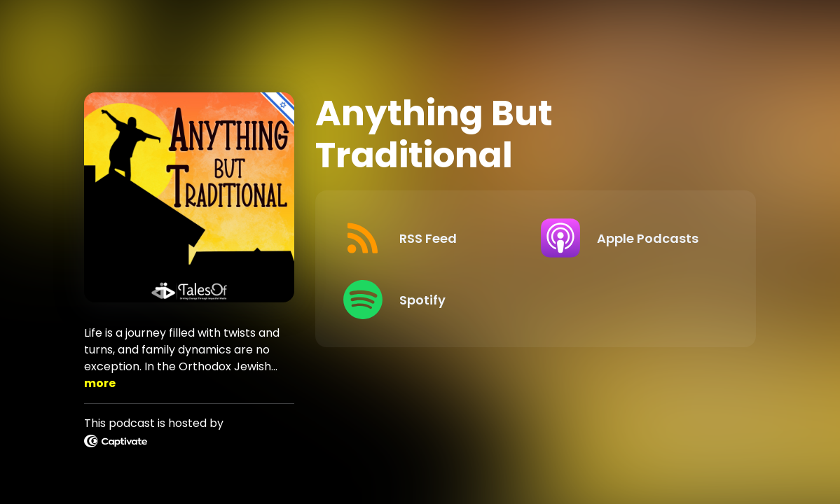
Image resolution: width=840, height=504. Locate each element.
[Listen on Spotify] (431, 300)
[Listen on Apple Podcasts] (629, 238)
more (100, 383)
